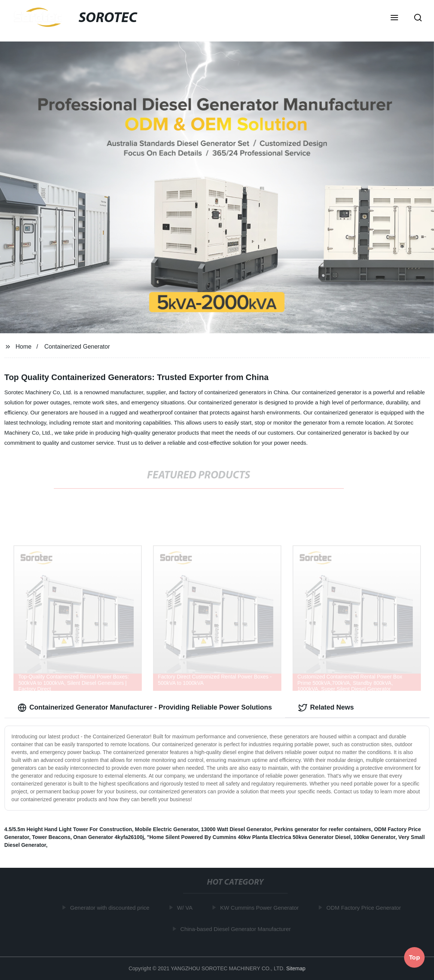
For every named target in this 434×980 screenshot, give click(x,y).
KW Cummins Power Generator (260, 908)
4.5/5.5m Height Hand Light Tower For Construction (68, 829)
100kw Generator (375, 837)
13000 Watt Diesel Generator (236, 829)
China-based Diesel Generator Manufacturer (236, 929)
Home (23, 347)
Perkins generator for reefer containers (323, 829)
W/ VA (185, 908)
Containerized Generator (77, 347)
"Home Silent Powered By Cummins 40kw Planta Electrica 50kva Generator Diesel (249, 837)
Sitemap (296, 968)
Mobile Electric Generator (167, 829)
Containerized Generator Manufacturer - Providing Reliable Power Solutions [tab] (145, 708)
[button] (394, 18)
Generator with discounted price (111, 908)
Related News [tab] (326, 708)
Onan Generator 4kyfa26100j (109, 837)
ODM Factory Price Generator (365, 908)
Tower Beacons (51, 837)
